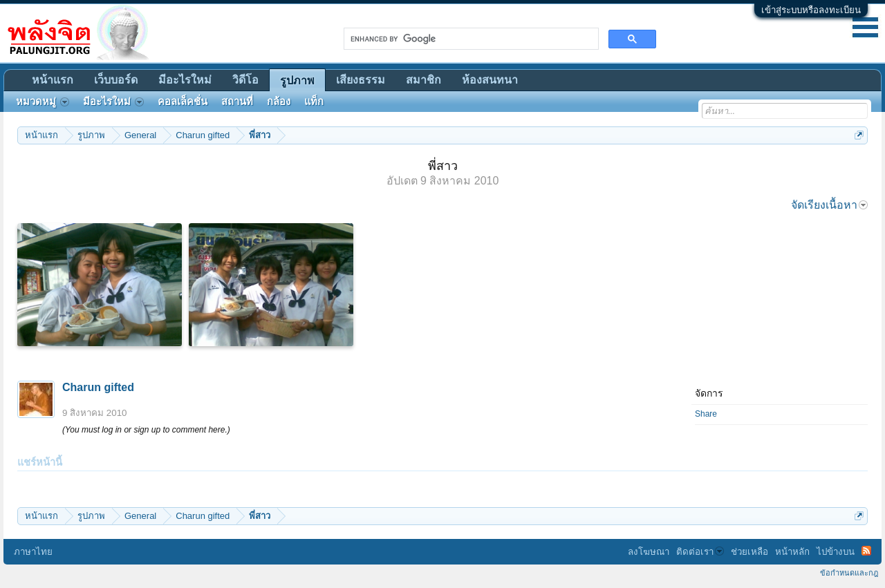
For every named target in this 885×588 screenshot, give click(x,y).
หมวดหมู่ (43, 102)
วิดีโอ (245, 80)
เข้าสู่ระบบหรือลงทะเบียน (811, 10)
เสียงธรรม (361, 80)
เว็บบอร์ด (116, 80)
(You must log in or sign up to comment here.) (146, 430)
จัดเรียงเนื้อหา (829, 205)
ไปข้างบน (836, 552)
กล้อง (279, 102)
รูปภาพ (297, 80)
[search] (470, 39)
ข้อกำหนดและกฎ (849, 573)
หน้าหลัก (792, 552)
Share (706, 414)
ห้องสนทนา (490, 80)
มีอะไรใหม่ (185, 80)
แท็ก (314, 102)
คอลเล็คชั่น (183, 102)
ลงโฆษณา (649, 552)
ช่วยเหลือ (749, 552)
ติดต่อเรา (700, 552)
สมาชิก (423, 80)
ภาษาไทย (33, 552)
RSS (866, 551)
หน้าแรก (53, 80)
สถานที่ (237, 102)
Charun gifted (98, 387)
